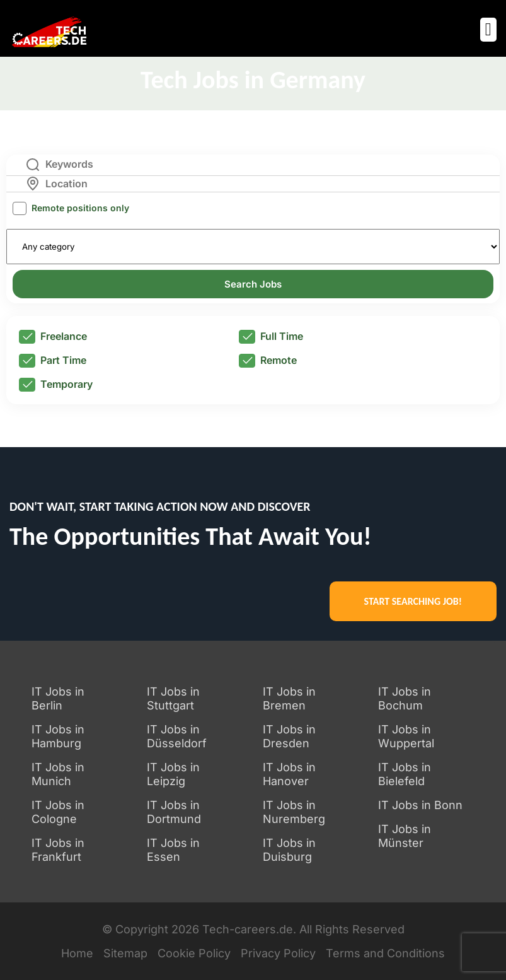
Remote (268, 361)
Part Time (53, 361)
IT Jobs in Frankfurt (58, 850)
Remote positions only (80, 208)
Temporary (56, 385)
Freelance (53, 337)
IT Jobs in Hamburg (58, 736)
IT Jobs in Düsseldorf (177, 736)
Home (77, 953)
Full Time (271, 337)
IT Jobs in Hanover (289, 774)
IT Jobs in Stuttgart (173, 698)
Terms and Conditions (385, 953)
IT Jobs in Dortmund (174, 812)
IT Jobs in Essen (173, 850)
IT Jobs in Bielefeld (405, 774)
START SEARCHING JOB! (413, 601)
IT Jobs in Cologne (58, 812)
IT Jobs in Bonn (420, 805)
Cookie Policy (194, 953)
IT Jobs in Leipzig (173, 774)
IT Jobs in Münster (405, 836)
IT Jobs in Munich (58, 774)
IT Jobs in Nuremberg (294, 812)
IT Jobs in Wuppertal (406, 736)
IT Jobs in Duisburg (289, 850)
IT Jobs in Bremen (289, 698)
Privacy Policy (278, 953)
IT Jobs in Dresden (289, 736)
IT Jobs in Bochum (405, 698)
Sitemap (125, 953)
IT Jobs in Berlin (58, 698)
